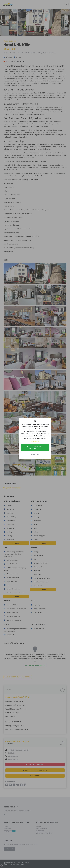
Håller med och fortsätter (35, 447)
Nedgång (35, 455)
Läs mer (35, 441)
